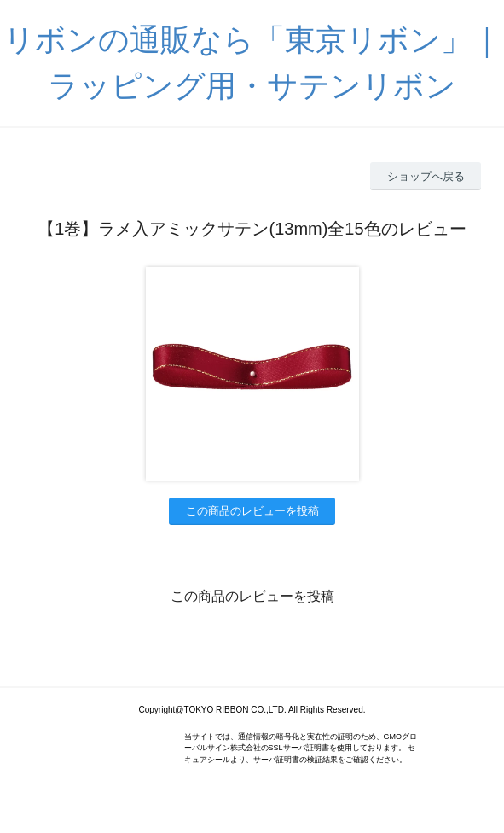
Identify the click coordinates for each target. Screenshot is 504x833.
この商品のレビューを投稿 (252, 511)
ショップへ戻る (426, 176)
